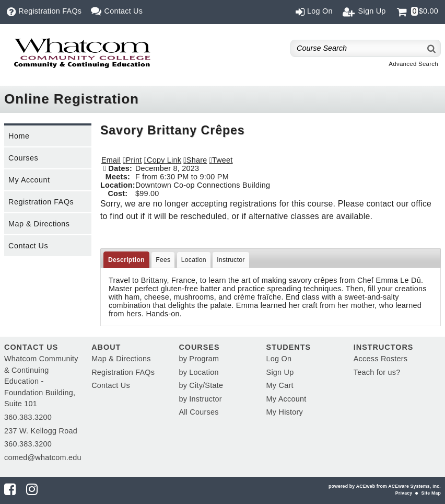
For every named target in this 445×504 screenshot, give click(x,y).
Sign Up (280, 372)
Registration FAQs (41, 202)
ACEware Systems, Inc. (414, 486)
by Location (198, 372)
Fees (163, 260)
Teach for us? (377, 372)
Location (194, 260)
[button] (195, 160)
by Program (199, 359)
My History (285, 412)
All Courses (198, 412)
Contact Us (28, 246)
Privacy (404, 493)
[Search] (432, 48)
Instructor (231, 260)
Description (126, 260)
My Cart (280, 385)
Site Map (431, 493)
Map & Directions (39, 224)
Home (19, 136)
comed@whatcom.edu (43, 457)
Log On (279, 359)
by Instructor (200, 399)
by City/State (201, 385)
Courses (23, 158)
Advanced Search (413, 64)
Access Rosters (380, 359)
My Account (29, 180)
